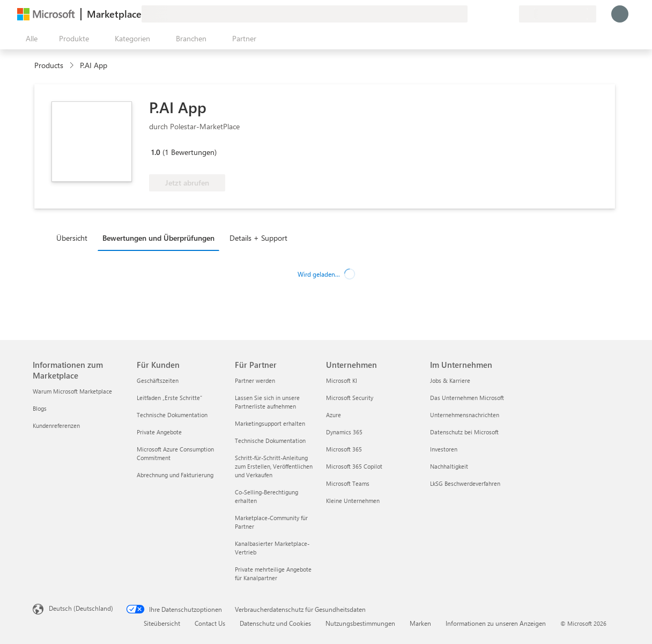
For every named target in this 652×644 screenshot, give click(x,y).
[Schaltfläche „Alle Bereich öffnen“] (29, 39)
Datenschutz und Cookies (275, 623)
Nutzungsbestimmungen (360, 623)
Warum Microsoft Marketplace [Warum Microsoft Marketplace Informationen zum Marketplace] (72, 391)
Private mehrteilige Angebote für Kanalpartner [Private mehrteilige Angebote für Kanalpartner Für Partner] (273, 573)
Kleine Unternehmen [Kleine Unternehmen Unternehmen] (353, 501)
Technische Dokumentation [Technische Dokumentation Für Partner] (270, 441)
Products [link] (49, 65)
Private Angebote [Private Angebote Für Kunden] (159, 432)
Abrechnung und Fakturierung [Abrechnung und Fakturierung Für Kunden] (175, 475)
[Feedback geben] (472, 14)
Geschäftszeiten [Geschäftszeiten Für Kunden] (158, 380)
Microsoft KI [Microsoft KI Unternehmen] (342, 380)
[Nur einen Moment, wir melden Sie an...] (620, 14)
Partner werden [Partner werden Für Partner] (255, 380)
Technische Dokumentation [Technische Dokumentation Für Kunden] (172, 415)
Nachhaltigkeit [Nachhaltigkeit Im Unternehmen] (449, 466)
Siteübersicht (162, 623)
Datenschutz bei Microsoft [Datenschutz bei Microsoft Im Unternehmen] (464, 432)
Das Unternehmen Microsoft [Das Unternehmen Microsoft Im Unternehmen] (467, 398)
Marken (420, 623)
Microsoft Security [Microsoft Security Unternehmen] (350, 398)
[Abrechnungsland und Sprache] (558, 14)
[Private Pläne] (510, 14)
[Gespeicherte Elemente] (498, 14)
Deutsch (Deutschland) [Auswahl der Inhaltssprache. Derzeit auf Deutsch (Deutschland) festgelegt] (81, 608)
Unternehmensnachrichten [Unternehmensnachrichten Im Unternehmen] (465, 415)
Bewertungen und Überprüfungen (158, 238)
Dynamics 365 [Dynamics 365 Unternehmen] (344, 432)
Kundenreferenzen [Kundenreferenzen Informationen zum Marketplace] (56, 425)
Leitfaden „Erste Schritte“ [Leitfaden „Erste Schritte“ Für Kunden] (169, 398)
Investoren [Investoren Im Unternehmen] (444, 449)
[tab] (75, 238)
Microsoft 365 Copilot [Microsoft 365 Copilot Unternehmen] (354, 466)
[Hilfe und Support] (485, 14)
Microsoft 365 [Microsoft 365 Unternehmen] (344, 449)
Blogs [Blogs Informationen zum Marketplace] (40, 408)
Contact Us (210, 623)
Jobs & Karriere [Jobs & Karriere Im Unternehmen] (450, 380)
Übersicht (72, 238)
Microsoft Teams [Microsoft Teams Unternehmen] (348, 483)
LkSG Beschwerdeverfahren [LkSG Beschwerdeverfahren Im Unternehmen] (465, 483)
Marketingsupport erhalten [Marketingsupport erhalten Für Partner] (270, 423)
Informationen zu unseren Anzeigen (496, 623)
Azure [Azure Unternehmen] (334, 415)
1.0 (156, 152)
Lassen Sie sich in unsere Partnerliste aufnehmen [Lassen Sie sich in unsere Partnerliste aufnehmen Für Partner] (267, 402)
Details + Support (258, 238)
